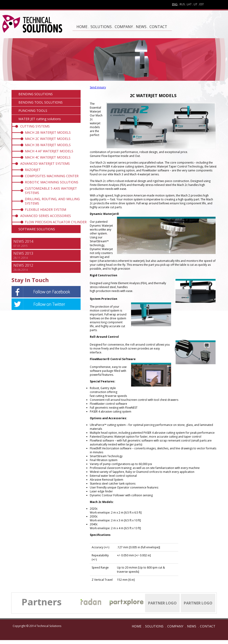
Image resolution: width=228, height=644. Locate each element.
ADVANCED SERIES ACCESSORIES (46, 216)
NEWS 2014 (23, 241)
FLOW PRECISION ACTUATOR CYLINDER (56, 222)
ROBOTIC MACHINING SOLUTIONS (52, 182)
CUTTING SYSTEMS (35, 126)
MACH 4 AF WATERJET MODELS (49, 151)
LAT (189, 4)
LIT (196, 4)
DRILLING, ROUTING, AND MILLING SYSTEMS (52, 201)
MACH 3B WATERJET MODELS (48, 145)
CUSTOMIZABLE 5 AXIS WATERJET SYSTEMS (51, 191)
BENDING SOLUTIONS (36, 94)
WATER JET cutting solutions (40, 119)
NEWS (141, 27)
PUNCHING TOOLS (33, 111)
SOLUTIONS (101, 27)
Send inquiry (98, 87)
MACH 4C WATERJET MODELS (48, 157)
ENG (175, 4)
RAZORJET (33, 170)
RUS (182, 4)
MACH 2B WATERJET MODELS (48, 132)
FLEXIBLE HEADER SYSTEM (45, 209)
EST (202, 4)
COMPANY (124, 27)
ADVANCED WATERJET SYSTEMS (45, 163)
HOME (82, 27)
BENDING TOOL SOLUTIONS (41, 102)
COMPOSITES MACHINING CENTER (52, 176)
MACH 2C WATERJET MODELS (48, 139)
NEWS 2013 (23, 253)
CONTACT (158, 27)
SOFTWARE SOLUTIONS (37, 229)
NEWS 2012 (23, 265)
